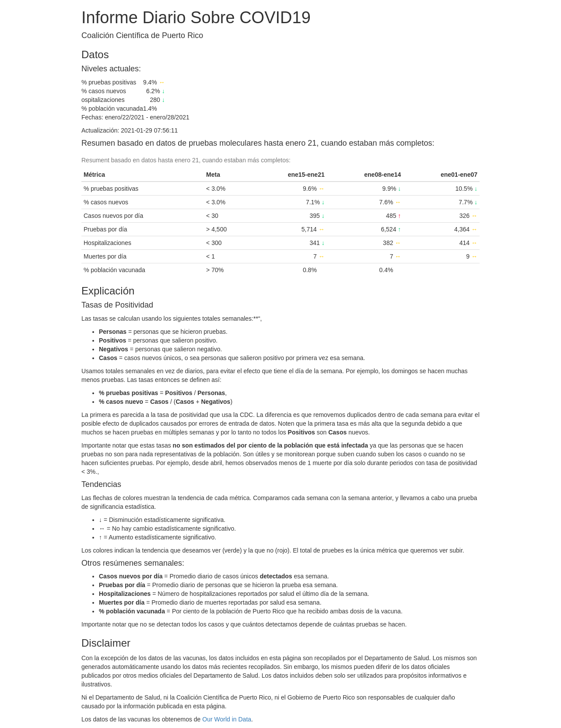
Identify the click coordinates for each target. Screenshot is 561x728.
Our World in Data (227, 719)
